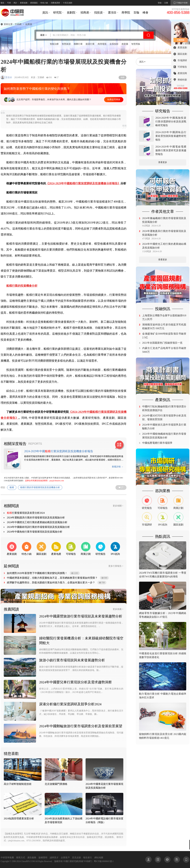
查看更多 (163, 162)
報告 (3, 3)
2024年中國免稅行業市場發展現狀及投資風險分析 (35, 532)
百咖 (136, 13)
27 (122, 487)
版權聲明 (43, 858)
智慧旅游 (66, 44)
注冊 (166, 3)
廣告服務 (32, 858)
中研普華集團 (7, 858)
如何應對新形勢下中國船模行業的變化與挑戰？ (37, 89)
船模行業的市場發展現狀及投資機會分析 (40, 487)
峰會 (145, 13)
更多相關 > (118, 506)
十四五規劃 (67, 3)
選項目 (112, 13)
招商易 (85, 13)
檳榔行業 (78, 44)
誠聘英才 (54, 858)
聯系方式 (21, 858)
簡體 (123, 78)
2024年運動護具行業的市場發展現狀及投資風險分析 (36, 518)
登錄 (160, 3)
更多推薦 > (118, 609)
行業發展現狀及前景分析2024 (26, 513)
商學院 (126, 13)
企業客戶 (65, 858)
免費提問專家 (114, 100)
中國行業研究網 (71, 861)
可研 (9, 3)
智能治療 (54, 44)
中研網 (18, 24)
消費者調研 (55, 3)
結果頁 (29, 24)
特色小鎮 (44, 3)
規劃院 (71, 13)
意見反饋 (76, 858)
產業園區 (34, 3)
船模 (12, 487)
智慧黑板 (136, 44)
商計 (15, 3)
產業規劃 (24, 3)
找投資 (98, 13)
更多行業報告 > (116, 566)
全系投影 (114, 44)
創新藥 (125, 44)
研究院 (57, 13)
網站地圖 (99, 858)
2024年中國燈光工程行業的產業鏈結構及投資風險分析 (37, 522)
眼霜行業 (90, 44)
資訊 (45, 13)
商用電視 (102, 44)
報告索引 (88, 858)
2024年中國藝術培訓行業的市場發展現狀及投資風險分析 (38, 527)
